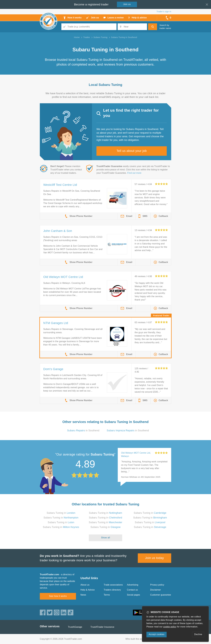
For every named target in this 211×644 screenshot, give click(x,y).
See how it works (58, 596)
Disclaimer (156, 590)
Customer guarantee (161, 595)
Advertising (133, 585)
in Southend (83, 430)
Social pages (133, 595)
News (83, 595)
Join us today (155, 558)
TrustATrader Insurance (102, 627)
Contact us (132, 590)
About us (85, 585)
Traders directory (112, 590)
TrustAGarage (75, 627)
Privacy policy (157, 585)
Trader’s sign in (164, 11)
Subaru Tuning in (61, 513)
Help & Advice (88, 590)
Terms (107, 595)
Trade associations (113, 585)
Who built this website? (137, 639)
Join (127, 4)
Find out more (134, 173)
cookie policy (170, 627)
